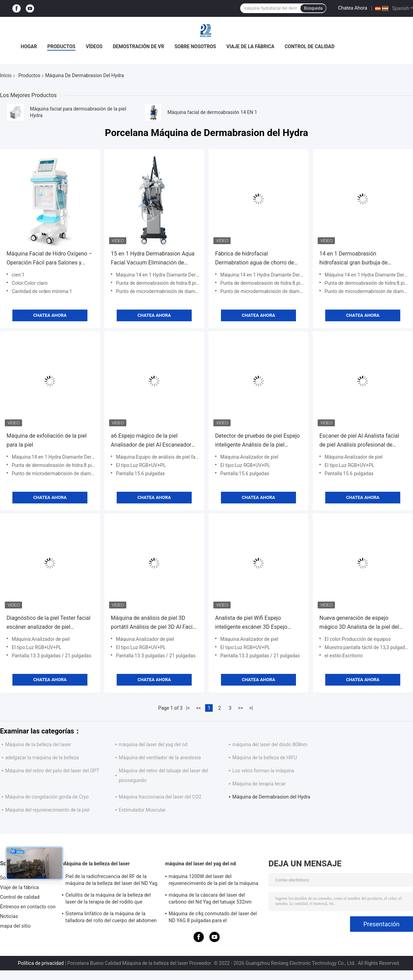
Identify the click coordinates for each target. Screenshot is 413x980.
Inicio (6, 75)
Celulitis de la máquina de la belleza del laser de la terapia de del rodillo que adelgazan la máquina (108, 899)
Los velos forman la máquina (263, 771)
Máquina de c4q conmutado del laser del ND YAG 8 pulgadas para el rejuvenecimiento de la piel (213, 918)
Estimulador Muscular (142, 810)
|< (188, 708)
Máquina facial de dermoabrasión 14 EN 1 (212, 112)
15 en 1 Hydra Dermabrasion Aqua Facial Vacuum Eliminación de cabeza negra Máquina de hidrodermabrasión (153, 259)
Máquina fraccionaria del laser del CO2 (160, 797)
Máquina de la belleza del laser (38, 744)
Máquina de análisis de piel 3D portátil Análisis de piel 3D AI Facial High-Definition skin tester (154, 623)
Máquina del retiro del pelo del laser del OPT (52, 771)
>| (251, 708)
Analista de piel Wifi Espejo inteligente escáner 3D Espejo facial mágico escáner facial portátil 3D (251, 623)
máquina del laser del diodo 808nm (270, 744)
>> (240, 708)
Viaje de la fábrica (250, 46)
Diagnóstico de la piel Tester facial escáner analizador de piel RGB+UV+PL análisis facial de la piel (49, 623)
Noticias (9, 916)
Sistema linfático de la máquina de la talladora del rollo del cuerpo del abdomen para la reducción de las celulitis (111, 918)
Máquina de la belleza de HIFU (265, 758)
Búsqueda (313, 8)
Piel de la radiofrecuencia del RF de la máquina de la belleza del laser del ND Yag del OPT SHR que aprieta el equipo (111, 881)
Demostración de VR (139, 46)
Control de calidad (310, 46)
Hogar (29, 46)
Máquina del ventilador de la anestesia (160, 758)
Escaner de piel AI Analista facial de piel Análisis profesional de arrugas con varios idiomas (359, 441)
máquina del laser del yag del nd (153, 744)
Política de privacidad (41, 963)
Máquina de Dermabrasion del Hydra (271, 797)
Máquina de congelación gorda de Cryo (47, 797)
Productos (61, 46)
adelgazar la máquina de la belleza (42, 758)
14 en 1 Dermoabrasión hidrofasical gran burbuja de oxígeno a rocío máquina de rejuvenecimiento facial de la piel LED (359, 259)
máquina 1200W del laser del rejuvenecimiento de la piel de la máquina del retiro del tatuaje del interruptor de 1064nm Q (213, 881)
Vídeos (94, 46)
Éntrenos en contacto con (28, 907)
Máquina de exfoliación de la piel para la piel (47, 440)
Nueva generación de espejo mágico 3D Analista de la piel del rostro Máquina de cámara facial (359, 623)
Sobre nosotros (195, 46)
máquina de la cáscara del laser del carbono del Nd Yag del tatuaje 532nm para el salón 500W (210, 899)
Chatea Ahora (352, 8)
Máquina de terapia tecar (259, 784)
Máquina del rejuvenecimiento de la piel (47, 810)
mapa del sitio (15, 926)
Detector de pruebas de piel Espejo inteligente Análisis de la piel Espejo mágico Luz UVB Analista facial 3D (257, 441)
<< (199, 708)
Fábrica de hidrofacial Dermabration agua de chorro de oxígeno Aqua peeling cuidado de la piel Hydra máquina (258, 259)
